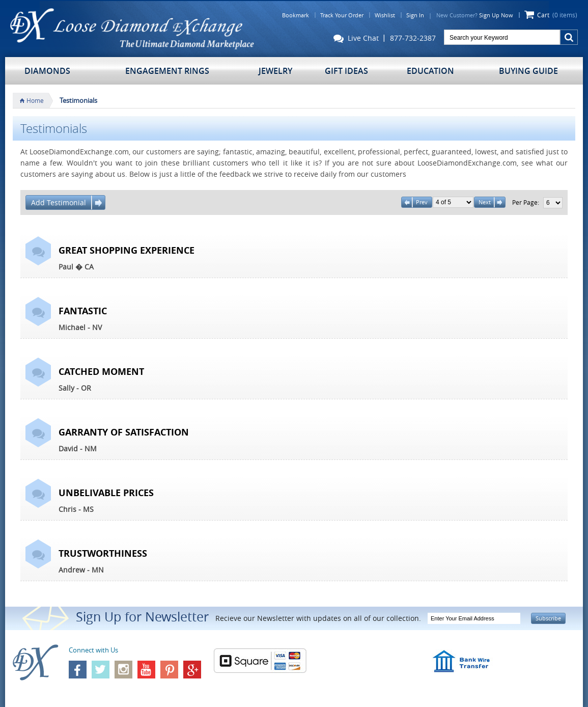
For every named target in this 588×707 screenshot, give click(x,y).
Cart (557, 15)
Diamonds (47, 71)
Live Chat (356, 39)
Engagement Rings (167, 71)
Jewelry (275, 71)
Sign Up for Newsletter (142, 617)
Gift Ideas (346, 71)
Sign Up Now (496, 15)
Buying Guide (528, 71)
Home (35, 100)
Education (430, 71)
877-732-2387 (413, 38)
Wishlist (385, 15)
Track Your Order (342, 15)
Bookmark (296, 15)
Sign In (415, 15)
